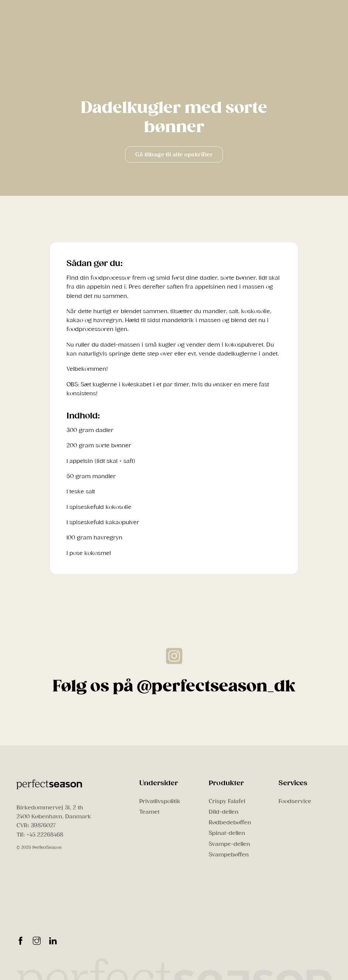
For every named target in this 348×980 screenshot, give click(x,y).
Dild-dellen (224, 812)
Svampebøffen (229, 855)
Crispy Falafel (227, 801)
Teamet (149, 812)
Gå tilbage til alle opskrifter (174, 155)
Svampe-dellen (229, 844)
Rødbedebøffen (230, 822)
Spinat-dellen (227, 833)
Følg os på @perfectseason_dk (174, 686)
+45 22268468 (45, 835)
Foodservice (295, 801)
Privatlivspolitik (160, 801)
